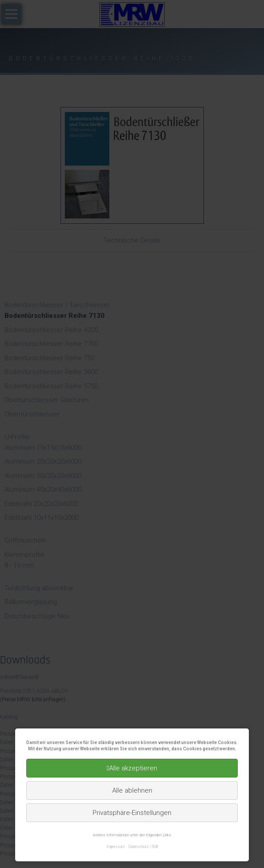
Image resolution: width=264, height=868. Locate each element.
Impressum (116, 847)
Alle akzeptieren (133, 768)
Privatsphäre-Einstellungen (132, 813)
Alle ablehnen (132, 790)
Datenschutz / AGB (143, 847)
